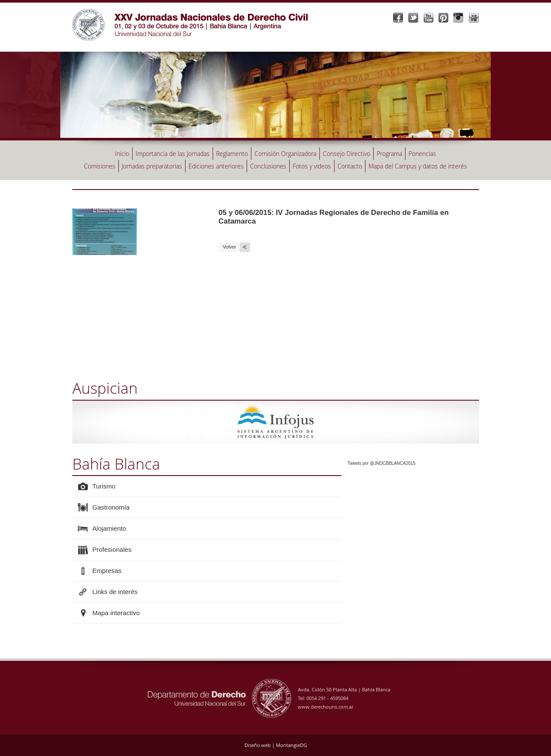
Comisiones (100, 166)
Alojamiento (109, 528)
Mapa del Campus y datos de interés (418, 166)
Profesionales (112, 549)
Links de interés (115, 592)
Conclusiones (268, 166)
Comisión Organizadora (285, 154)
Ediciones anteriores (216, 166)
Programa (389, 154)
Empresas (107, 571)
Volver (237, 247)
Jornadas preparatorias (152, 166)
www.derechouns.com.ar (326, 707)
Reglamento (232, 154)
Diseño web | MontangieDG (276, 745)
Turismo (104, 486)
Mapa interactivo (116, 613)
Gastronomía (111, 507)
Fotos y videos (312, 166)
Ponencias (422, 154)
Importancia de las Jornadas (173, 154)
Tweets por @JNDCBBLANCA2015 (382, 463)
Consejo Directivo (347, 154)
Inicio (122, 154)
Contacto (350, 166)
